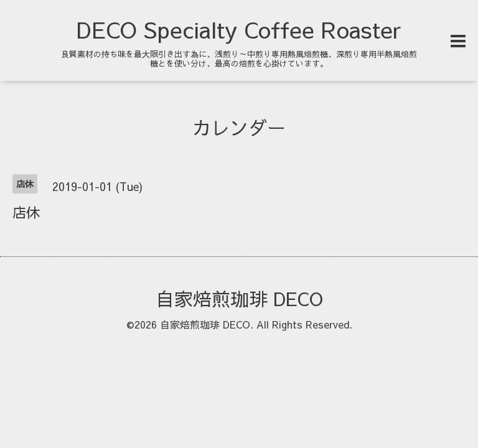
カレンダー (239, 127)
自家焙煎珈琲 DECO (239, 298)
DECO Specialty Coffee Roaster (239, 29)
